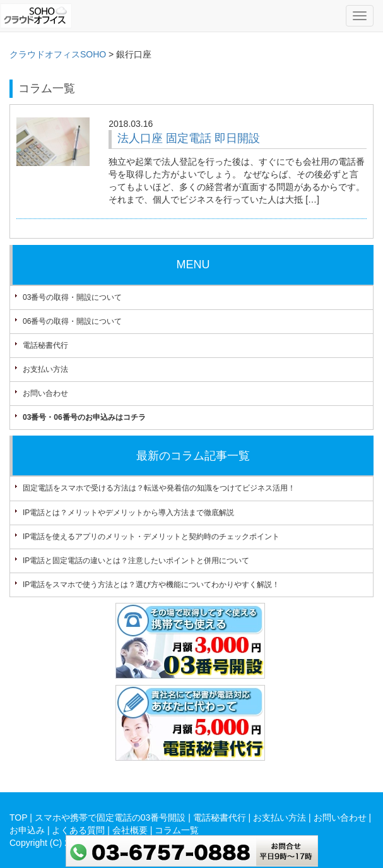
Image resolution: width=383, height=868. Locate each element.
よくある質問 (78, 830)
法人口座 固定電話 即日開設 (189, 138)
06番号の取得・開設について (72, 321)
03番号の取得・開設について (72, 297)
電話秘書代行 (45, 345)
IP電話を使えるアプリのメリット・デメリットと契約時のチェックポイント (151, 537)
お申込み (27, 830)
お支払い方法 (45, 369)
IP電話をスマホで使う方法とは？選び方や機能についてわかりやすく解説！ (151, 585)
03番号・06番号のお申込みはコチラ (84, 417)
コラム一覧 (177, 830)
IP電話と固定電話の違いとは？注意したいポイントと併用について (136, 561)
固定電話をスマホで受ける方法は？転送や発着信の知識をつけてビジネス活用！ (159, 488)
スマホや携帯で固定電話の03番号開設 (110, 817)
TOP (18, 817)
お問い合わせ (45, 393)
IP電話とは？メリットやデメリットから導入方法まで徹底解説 (128, 513)
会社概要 (130, 830)
